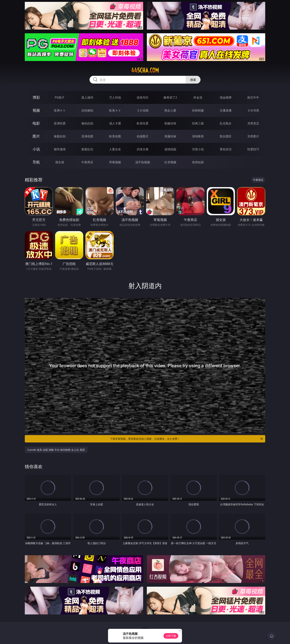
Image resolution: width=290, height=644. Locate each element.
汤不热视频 (143, 162)
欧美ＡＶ (115, 110)
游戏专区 (143, 97)
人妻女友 (115, 149)
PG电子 (60, 97)
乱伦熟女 (226, 123)
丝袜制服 (198, 110)
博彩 (36, 97)
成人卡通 (115, 123)
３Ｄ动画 (143, 110)
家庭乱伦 (87, 149)
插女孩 (60, 162)
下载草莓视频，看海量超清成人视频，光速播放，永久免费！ (187, 439)
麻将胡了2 (170, 97)
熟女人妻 (170, 110)
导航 (36, 162)
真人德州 (87, 97)
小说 (36, 149)
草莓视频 (115, 162)
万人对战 (115, 97)
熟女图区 (226, 136)
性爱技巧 (253, 149)
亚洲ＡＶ (60, 110)
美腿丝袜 (170, 136)
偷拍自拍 (87, 123)
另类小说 (198, 149)
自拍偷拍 (87, 110)
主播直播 (226, 110)
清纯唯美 (198, 136)
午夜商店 (87, 162)
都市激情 (60, 149)
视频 (36, 110)
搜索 (193, 80)
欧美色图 (115, 136)
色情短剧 (198, 162)
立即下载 (171, 636)
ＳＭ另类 (253, 110)
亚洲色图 (87, 136)
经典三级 (198, 123)
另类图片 (253, 136)
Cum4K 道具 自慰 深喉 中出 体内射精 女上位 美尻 (56, 450)
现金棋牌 (226, 97)
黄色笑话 (226, 149)
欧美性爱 (143, 123)
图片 (36, 136)
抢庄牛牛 (253, 97)
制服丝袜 (170, 123)
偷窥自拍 (60, 136)
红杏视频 (170, 162)
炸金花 (198, 97)
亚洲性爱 (60, 123)
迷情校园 (170, 149)
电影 (36, 123)
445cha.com (145, 70)
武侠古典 (143, 149)
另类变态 (253, 123)
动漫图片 (143, 136)
